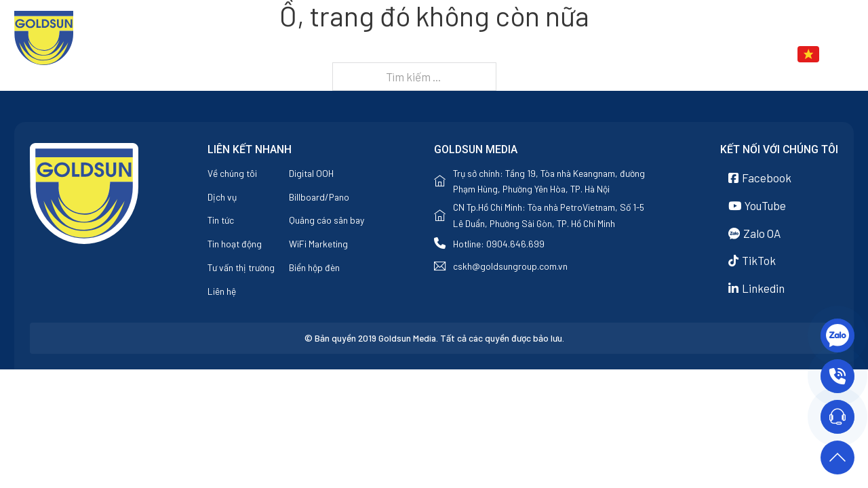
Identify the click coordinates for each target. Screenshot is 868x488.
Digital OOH (311, 173)
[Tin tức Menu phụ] (685, 55)
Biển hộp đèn (314, 267)
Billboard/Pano (319, 197)
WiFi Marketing (318, 244)
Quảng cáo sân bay (327, 220)
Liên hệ (722, 55)
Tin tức (653, 55)
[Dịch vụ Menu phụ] (614, 55)
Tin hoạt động (235, 244)
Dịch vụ (583, 55)
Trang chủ (440, 55)
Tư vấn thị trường (241, 267)
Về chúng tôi (516, 55)
